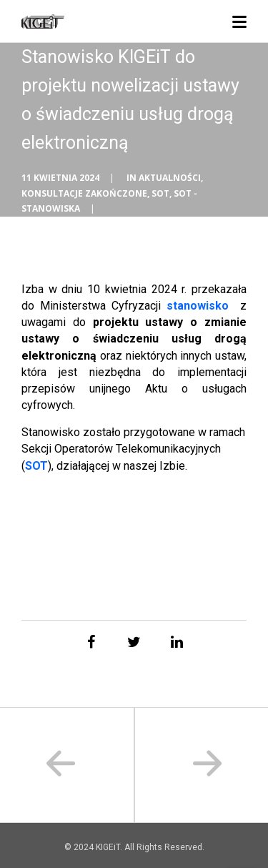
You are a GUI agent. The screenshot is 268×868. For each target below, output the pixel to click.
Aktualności (170, 178)
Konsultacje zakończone (84, 193)
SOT (160, 193)
